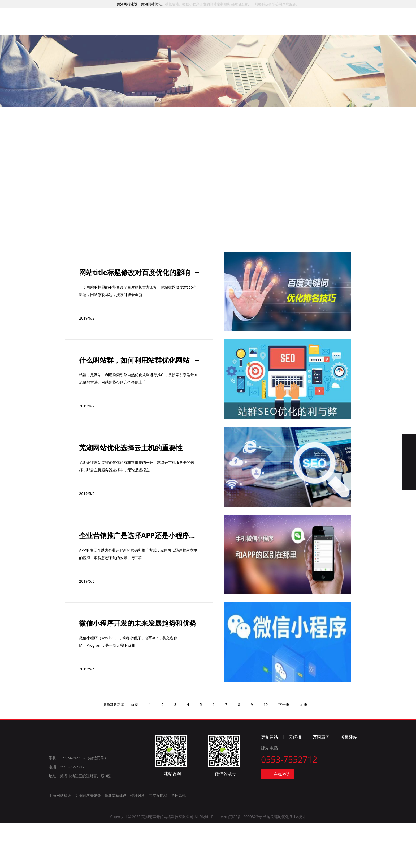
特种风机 (138, 841)
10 (266, 750)
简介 (279, 29)
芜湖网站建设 (127, 4)
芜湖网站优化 (151, 4)
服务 (148, 25)
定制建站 (270, 782)
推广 (200, 26)
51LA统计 (298, 862)
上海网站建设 (60, 841)
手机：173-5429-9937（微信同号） (78, 803)
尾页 (304, 750)
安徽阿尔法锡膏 (88, 841)
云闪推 (295, 782)
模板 (227, 27)
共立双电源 (158, 841)
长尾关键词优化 (276, 862)
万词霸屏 (321, 782)
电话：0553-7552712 (67, 812)
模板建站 (349, 782)
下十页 (284, 750)
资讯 (253, 28)
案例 (174, 25)
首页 (122, 24)
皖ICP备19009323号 (245, 862)
